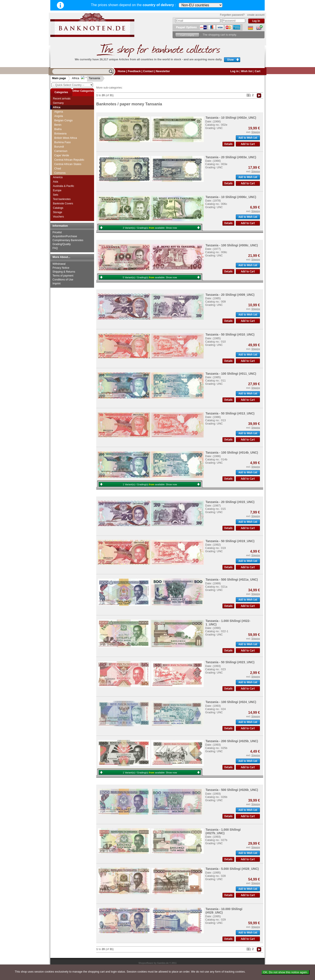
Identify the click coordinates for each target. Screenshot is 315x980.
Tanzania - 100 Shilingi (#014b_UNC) (232, 453)
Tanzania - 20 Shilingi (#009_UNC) (230, 295)
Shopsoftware (146, 963)
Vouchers (58, 217)
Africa (76, 78)
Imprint (57, 284)
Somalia (59, 131)
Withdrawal (59, 264)
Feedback (134, 71)
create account (256, 15)
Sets (56, 195)
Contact (148, 71)
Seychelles (61, 123)
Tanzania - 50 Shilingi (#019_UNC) (230, 541)
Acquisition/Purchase (65, 236)
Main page (59, 78)
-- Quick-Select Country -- (73, 85)
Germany (58, 103)
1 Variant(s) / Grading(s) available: (150, 484)
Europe (57, 190)
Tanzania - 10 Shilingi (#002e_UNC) (231, 118)
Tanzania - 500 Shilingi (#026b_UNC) (232, 790)
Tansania (91, 78)
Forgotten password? (232, 15)
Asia (55, 182)
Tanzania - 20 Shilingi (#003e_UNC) (231, 157)
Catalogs (58, 208)
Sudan (58, 149)
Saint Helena (62, 109)
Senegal (59, 118)
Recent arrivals (62, 99)
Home (122, 71)
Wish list (247, 71)
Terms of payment (63, 276)
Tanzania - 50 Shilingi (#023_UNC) (230, 662)
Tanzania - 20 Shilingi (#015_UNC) (230, 502)
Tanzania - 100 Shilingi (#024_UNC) (231, 702)
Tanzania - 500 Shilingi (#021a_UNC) (232, 580)
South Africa (62, 140)
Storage (58, 212)
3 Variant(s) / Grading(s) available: (150, 228)
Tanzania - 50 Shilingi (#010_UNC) (230, 334)
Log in (234, 71)
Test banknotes (62, 199)
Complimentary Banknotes (68, 240)
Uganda (59, 171)
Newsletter (163, 71)
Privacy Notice (61, 268)
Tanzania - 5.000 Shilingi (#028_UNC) (232, 869)
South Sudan (62, 144)
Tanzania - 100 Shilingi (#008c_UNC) (232, 245)
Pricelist (57, 232)
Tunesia (59, 166)
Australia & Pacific (64, 186)
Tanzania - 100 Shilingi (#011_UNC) (231, 374)
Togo (57, 162)
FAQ (55, 248)
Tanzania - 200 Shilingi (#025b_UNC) (232, 741)
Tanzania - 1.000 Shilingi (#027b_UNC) (223, 831)
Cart (257, 71)
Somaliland (61, 136)
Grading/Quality (62, 244)
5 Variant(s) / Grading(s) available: (150, 277)
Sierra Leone (62, 127)
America (58, 177)
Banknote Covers (63, 204)
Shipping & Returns (64, 272)
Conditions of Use (63, 280)
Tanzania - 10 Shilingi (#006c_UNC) (231, 197)
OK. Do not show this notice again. (285, 972)
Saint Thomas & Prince (69, 114)
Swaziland (61, 153)
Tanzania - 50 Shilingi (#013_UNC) (230, 413)
